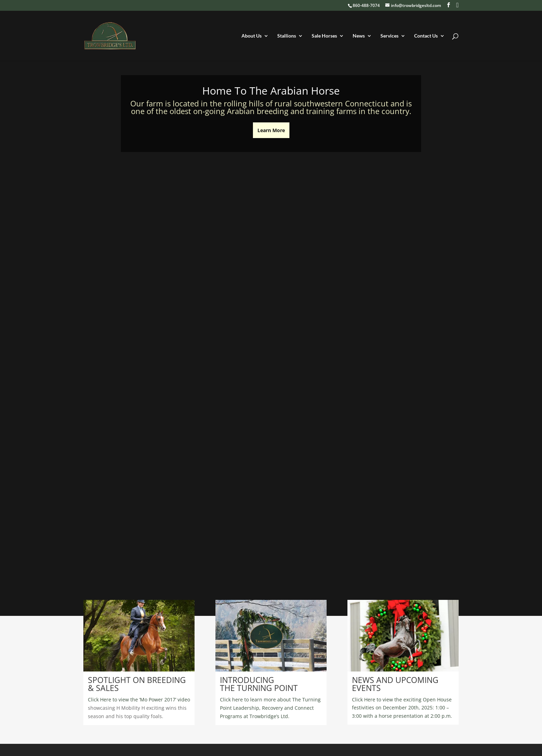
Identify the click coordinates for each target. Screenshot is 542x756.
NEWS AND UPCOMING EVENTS (395, 684)
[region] (139, 636)
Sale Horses (324, 36)
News (359, 36)
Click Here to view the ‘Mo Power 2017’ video (139, 699)
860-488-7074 (366, 5)
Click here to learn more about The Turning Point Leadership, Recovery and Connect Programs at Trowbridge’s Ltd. (270, 708)
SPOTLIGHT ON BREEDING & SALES (137, 684)
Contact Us (426, 36)
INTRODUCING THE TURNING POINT (259, 684)
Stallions (287, 36)
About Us (252, 36)
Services (389, 36)
